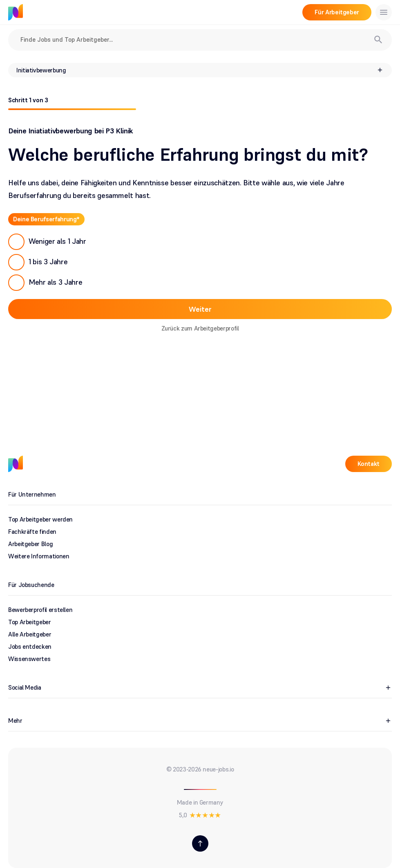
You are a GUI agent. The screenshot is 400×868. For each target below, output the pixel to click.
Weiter (200, 309)
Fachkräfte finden (32, 532)
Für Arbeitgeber (337, 12)
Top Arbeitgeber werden (40, 519)
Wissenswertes (29, 659)
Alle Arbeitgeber (30, 634)
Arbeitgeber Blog (30, 544)
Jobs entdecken (30, 647)
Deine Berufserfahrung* (46, 219)
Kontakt (369, 464)
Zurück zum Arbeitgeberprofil (200, 328)
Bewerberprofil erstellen (40, 610)
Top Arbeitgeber (30, 622)
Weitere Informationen (39, 556)
